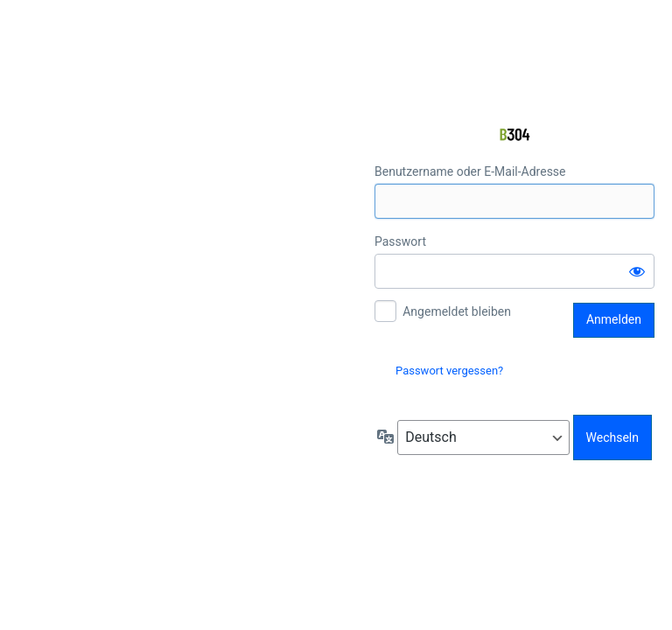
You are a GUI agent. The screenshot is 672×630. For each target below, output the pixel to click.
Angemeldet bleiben (457, 311)
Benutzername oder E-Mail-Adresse (470, 171)
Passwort (400, 241)
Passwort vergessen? (449, 371)
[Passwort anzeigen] (637, 271)
